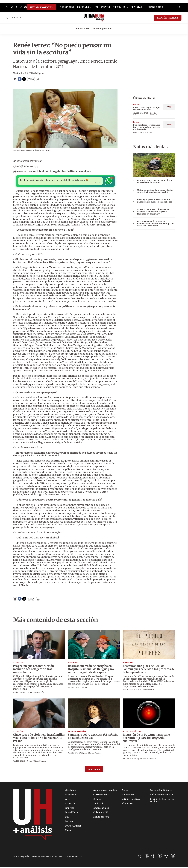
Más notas (94, 770)
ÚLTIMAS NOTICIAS (41, 7)
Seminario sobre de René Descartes (93, 737)
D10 (97, 7)
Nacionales (18, 663)
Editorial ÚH (83, 29)
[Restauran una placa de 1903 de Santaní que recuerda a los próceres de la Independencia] (149, 645)
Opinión (137, 105)
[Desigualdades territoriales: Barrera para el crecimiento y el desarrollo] (169, 124)
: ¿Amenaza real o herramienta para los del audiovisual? (146, 739)
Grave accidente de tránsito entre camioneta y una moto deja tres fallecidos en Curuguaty (153, 212)
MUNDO (105, 7)
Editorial (137, 122)
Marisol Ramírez (95, 754)
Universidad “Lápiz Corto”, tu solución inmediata (147, 109)
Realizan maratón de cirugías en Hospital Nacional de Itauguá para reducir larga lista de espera (91, 670)
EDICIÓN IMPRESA (168, 18)
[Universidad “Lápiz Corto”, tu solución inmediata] (169, 107)
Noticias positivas (102, 29)
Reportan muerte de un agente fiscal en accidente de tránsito (155, 181)
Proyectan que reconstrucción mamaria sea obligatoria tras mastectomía (33, 670)
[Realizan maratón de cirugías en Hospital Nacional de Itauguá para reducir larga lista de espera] (94, 645)
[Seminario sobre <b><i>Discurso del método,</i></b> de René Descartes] (94, 714)
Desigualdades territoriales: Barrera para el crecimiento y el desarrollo (147, 127)
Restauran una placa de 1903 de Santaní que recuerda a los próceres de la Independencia (149, 670)
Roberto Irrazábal (153, 114)
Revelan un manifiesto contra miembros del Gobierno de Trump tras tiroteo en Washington (155, 224)
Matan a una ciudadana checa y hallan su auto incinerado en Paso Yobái (155, 191)
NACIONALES (67, 7)
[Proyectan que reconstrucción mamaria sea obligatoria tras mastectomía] (39, 645)
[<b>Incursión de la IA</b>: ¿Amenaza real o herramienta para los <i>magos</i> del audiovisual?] (149, 714)
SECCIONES (83, 7)
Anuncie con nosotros (105, 791)
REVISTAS (137, 7)
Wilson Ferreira (40, 762)
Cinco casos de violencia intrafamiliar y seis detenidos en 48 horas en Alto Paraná (39, 739)
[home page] (94, 18)
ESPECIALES (119, 7)
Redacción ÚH (39, 693)
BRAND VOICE (155, 7)
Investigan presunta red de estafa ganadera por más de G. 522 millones (155, 201)
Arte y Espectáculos (77, 732)
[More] (91, 7)
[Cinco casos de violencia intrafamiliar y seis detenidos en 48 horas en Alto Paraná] (39, 714)
